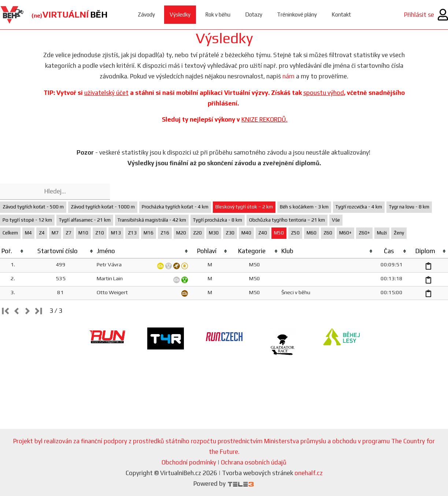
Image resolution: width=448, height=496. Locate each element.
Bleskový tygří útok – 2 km (244, 207)
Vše (336, 220)
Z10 (100, 233)
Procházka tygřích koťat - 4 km (175, 207)
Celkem (10, 233)
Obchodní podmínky (189, 462)
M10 (83, 233)
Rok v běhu (218, 14)
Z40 (263, 233)
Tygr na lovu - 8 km (409, 207)
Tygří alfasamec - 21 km (85, 220)
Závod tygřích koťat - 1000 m (103, 207)
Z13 (132, 233)
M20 (181, 233)
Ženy (399, 233)
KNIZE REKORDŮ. (264, 119)
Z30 (230, 233)
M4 (28, 233)
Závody (146, 14)
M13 (116, 233)
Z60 (328, 233)
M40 (246, 233)
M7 (55, 233)
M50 (279, 233)
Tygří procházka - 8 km (218, 220)
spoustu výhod (324, 93)
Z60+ (364, 233)
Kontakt (341, 14)
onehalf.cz (309, 473)
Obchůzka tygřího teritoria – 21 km (287, 220)
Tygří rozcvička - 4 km (359, 207)
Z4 (42, 233)
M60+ (345, 233)
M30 (214, 233)
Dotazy (254, 14)
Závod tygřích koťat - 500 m (33, 207)
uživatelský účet (106, 93)
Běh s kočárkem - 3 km (304, 207)
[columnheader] (13, 251)
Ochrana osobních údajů (254, 462)
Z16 (165, 233)
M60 (312, 233)
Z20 (197, 233)
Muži (382, 233)
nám (288, 76)
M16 (149, 233)
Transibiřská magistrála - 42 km (152, 220)
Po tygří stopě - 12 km (27, 220)
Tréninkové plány (297, 14)
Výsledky (180, 14)
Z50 (295, 233)
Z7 (69, 233)
